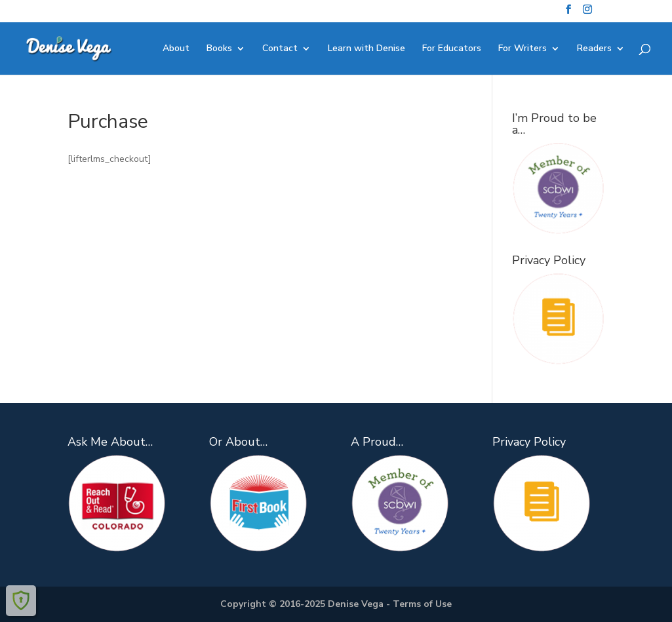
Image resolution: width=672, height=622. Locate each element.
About (176, 49)
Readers (594, 49)
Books (219, 49)
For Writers (523, 49)
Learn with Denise (366, 49)
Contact (280, 49)
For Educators (452, 49)
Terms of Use (422, 604)
